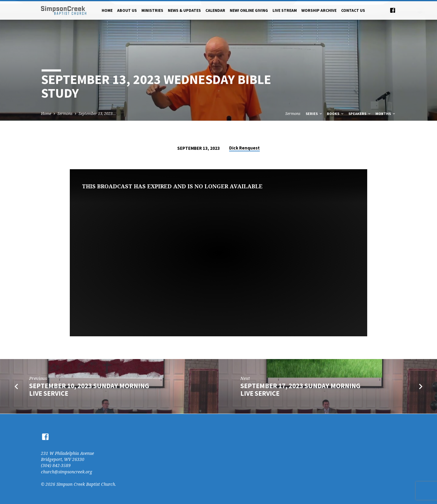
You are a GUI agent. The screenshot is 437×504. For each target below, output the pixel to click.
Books (336, 114)
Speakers (360, 114)
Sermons (65, 114)
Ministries (152, 10)
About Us (127, 10)
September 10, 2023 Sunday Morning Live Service (89, 390)
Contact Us (353, 10)
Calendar (215, 10)
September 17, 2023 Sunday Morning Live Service (300, 390)
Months (386, 114)
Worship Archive (319, 10)
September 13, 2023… (97, 114)
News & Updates (184, 10)
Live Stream (285, 10)
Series (314, 114)
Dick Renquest (244, 148)
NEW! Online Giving (249, 10)
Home (107, 10)
